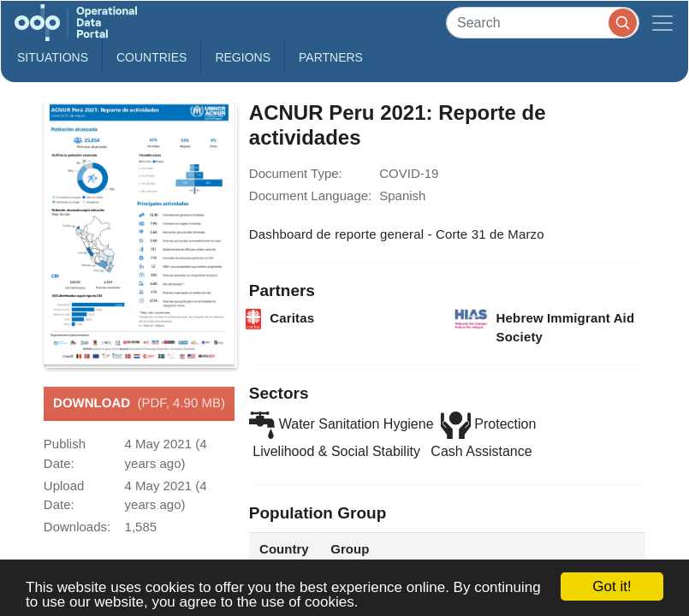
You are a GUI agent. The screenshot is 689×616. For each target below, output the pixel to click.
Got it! (612, 586)
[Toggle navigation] (662, 23)
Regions (243, 57)
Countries (151, 57)
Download (139, 404)
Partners (331, 57)
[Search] (543, 23)
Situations (53, 57)
